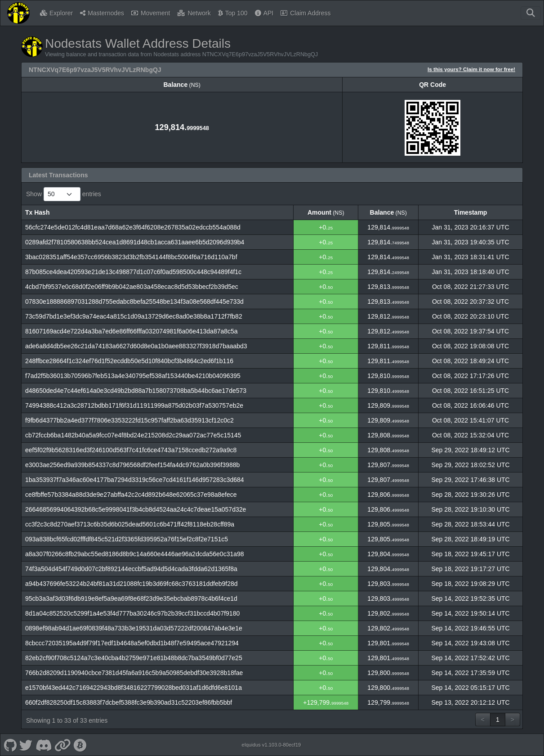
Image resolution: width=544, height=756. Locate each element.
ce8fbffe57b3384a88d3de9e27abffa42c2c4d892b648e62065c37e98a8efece (131, 495)
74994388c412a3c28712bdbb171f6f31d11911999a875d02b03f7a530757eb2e (134, 405)
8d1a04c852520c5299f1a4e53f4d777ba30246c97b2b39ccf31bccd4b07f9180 (132, 613)
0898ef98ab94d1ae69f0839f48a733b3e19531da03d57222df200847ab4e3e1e (134, 628)
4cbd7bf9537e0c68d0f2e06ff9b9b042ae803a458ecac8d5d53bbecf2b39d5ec (132, 287)
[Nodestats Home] (18, 13)
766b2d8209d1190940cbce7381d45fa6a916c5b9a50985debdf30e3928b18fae (134, 673)
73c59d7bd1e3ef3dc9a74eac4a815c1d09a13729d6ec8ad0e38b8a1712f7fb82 (134, 316)
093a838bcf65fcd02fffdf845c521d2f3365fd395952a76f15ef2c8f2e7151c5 (127, 539)
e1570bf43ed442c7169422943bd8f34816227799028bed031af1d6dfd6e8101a (134, 688)
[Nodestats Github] (10, 745)
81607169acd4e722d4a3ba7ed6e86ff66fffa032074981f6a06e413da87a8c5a (132, 331)
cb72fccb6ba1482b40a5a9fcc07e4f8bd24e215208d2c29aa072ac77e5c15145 (133, 435)
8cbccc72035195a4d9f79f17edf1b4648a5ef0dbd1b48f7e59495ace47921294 (132, 643)
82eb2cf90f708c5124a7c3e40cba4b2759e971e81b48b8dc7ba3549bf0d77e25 (134, 658)
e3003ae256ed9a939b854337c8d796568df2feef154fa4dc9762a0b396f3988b (132, 465)
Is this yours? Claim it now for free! (471, 69)
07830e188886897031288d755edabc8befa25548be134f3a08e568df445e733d (134, 301)
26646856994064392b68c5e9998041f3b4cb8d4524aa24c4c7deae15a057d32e (136, 509)
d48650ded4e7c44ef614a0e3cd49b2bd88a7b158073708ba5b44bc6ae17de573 (136, 391)
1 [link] (498, 720)
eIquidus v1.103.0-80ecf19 (271, 745)
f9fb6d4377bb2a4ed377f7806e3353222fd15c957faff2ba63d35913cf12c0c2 (129, 420)
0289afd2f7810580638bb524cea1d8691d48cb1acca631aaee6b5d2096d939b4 (135, 242)
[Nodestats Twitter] (26, 745)
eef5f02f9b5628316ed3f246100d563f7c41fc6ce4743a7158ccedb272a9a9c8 (131, 450)
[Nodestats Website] (63, 745)
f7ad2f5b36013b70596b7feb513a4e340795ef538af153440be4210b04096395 (133, 376)
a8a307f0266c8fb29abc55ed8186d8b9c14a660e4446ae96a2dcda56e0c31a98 (135, 554)
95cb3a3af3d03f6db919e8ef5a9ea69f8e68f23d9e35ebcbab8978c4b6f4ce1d (131, 598)
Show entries (64, 194)
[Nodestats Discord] (43, 745)
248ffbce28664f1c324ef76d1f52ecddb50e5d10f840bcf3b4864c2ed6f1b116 (129, 361)
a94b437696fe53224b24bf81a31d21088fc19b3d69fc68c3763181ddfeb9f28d (132, 584)
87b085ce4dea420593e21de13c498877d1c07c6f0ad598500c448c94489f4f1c (133, 272)
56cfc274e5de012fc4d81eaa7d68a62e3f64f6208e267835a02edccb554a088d (133, 227)
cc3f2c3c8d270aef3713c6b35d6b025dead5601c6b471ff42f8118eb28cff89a (130, 524)
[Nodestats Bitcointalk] (80, 745)
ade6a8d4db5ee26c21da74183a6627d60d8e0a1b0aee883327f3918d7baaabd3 (136, 346)
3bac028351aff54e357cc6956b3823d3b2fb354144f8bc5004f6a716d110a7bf (131, 257)
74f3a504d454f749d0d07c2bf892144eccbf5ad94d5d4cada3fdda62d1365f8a (131, 569)
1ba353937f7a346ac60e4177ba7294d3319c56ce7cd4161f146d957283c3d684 (135, 480)
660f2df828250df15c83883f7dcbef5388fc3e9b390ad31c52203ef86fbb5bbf (129, 702)
